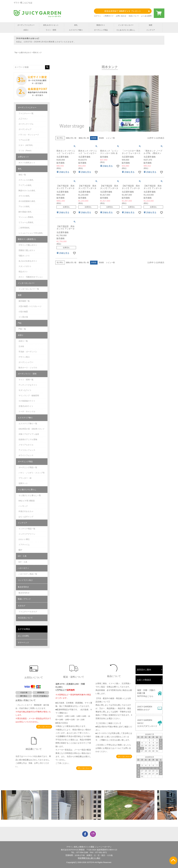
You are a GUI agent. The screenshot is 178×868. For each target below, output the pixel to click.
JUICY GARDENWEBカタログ (145, 708)
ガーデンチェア (25, 129)
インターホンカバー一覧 (29, 289)
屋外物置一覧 (24, 301)
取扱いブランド (24, 599)
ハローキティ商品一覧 (28, 574)
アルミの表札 (24, 206)
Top (16, 53)
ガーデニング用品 (101, 30)
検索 (47, 67)
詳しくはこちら (44, 727)
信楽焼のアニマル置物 (28, 439)
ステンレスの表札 (26, 180)
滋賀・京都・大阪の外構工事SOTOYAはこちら (146, 693)
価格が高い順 (84, 138)
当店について (134, 16)
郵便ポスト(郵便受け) (27, 239)
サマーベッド (23, 643)
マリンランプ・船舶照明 (29, 396)
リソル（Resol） (26, 151)
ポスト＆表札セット (27, 163)
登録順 (101, 138)
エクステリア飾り (76, 30)
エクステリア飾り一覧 (28, 424)
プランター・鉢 (25, 478)
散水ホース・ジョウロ (28, 368)
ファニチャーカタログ (28, 612)
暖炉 (20, 550)
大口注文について (25, 618)
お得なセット (23, 157)
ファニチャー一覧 (26, 113)
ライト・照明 (51, 30)
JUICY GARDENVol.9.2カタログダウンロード (147, 723)
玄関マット (23, 483)
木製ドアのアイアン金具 (29, 434)
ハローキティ (23, 568)
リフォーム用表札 (26, 222)
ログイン (98, 16)
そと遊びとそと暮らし (27, 490)
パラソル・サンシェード (29, 135)
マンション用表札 (26, 217)
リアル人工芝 (24, 140)
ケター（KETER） (26, 145)
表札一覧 (22, 175)
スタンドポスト (25, 266)
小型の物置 (23, 312)
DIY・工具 (22, 556)
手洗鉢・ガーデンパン (28, 352)
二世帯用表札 (24, 228)
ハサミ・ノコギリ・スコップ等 (32, 473)
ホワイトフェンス (26, 455)
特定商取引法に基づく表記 (89, 858)
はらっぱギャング (26, 517)
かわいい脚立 (24, 539)
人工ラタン (23, 119)
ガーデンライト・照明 (27, 374)
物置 (151, 25)
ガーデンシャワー (26, 362)
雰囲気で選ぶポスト (27, 250)
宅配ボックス (24, 256)
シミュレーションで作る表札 (31, 233)
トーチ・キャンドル (27, 411)
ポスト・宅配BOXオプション (31, 277)
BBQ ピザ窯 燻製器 (27, 501)
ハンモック (23, 506)
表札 (76, 25)
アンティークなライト (28, 385)
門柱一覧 (22, 329)
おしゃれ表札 (23, 636)
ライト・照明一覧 (26, 380)
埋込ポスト (23, 272)
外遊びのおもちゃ (26, 511)
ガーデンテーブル (26, 124)
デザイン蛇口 (24, 357)
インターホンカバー (126, 25)
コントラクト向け (25, 580)
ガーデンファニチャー (26, 25)
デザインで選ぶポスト (28, 245)
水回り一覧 (23, 341)
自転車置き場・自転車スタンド (32, 429)
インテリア (151, 30)
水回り (26, 30)
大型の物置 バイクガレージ (30, 306)
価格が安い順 (71, 138)
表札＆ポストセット (51, 25)
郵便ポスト (101, 25)
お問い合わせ (121, 16)
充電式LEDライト (26, 406)
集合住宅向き (23, 587)
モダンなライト (25, 390)
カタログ (22, 606)
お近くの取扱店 (144, 680)
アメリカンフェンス (27, 450)
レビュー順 (110, 138)
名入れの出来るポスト (28, 261)
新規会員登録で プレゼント (123, 11)
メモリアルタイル (26, 445)
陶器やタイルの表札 (27, 191)
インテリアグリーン (27, 534)
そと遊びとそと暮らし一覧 (30, 495)
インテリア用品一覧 (27, 529)
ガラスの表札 (24, 196)
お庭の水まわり (25, 53)
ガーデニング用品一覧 (28, 467)
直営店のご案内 (144, 670)
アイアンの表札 (25, 185)
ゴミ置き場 (23, 317)
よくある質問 (146, 16)
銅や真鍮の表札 (25, 212)
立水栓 (21, 346)
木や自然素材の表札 (27, 201)
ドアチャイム (24, 545)
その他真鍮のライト (27, 401)
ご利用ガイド (108, 16)
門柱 (20, 323)
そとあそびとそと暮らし (126, 30)
